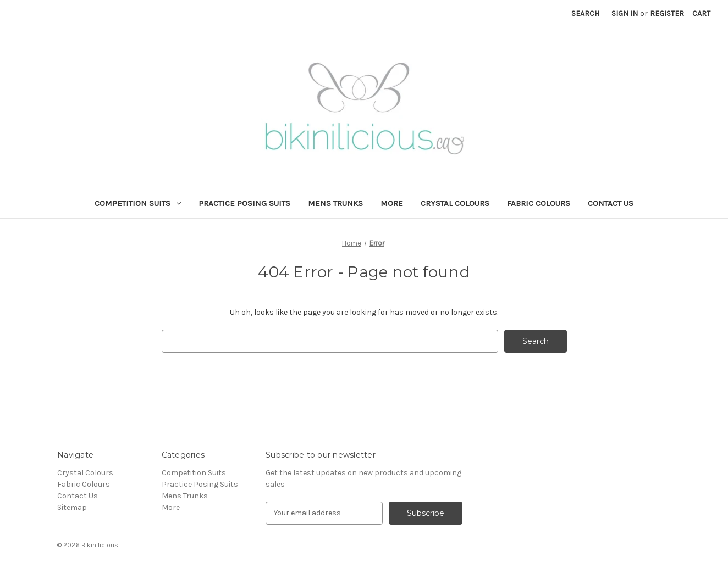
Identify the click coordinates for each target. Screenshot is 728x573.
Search (585, 13)
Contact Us (611, 203)
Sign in (625, 13)
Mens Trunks (335, 203)
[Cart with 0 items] (701, 13)
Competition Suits (138, 203)
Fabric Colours (539, 203)
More (392, 203)
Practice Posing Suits (244, 203)
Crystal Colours (455, 203)
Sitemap (72, 507)
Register (667, 13)
